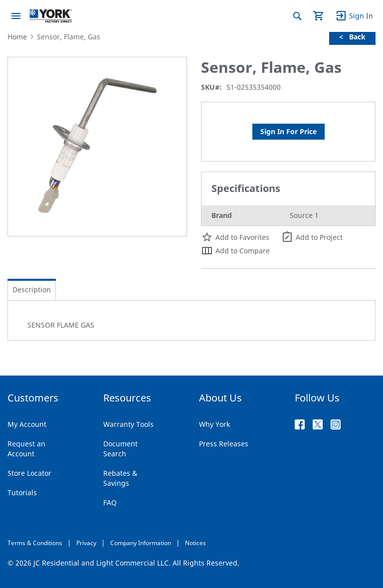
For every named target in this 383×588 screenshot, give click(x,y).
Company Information (141, 543)
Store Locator (29, 473)
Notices (195, 543)
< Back (352, 37)
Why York (214, 424)
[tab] (32, 290)
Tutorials (22, 492)
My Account (27, 424)
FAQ (110, 502)
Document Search (120, 449)
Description (32, 290)
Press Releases (224, 444)
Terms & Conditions (35, 543)
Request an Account (26, 449)
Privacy (86, 543)
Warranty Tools (128, 424)
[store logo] (51, 16)
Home (17, 37)
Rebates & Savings (120, 478)
